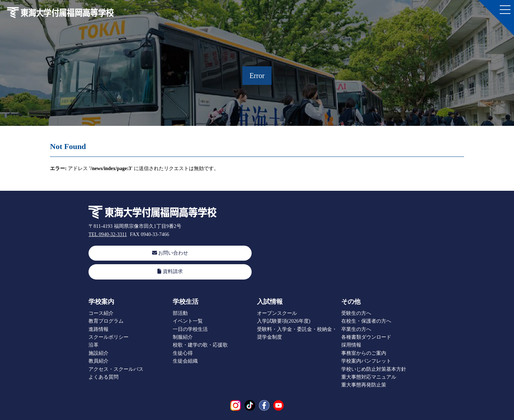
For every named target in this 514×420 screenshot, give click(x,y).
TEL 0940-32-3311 (108, 234)
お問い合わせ (170, 253)
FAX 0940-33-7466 (150, 234)
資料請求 (170, 272)
